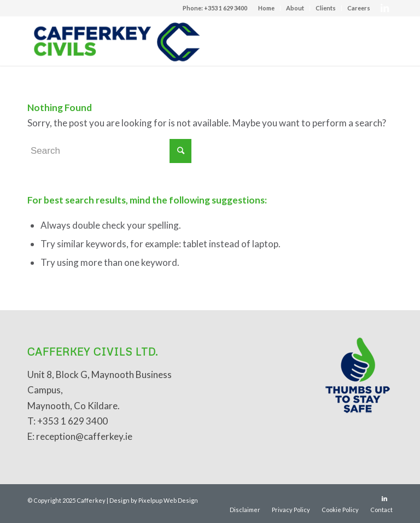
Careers (359, 8)
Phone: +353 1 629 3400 (215, 8)
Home (266, 8)
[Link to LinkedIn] (384, 8)
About (295, 8)
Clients (326, 8)
